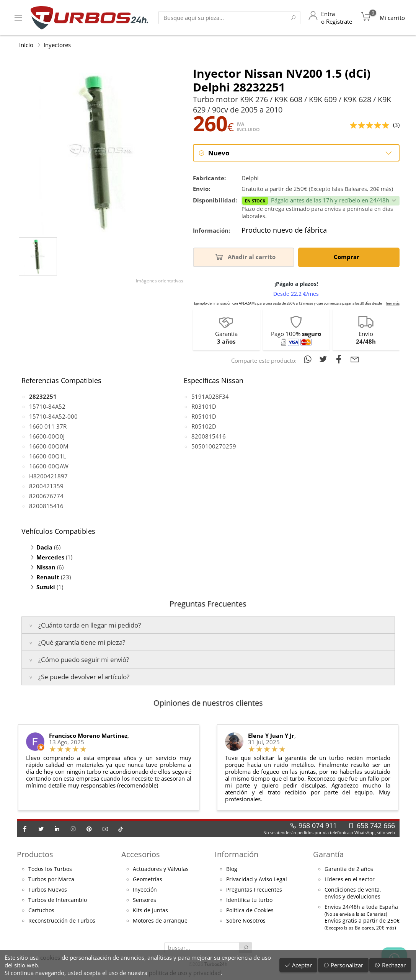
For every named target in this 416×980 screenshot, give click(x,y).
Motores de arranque (160, 921)
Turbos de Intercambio (58, 901)
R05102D (204, 427)
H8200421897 (48, 477)
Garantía (328, 855)
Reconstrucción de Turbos (62, 921)
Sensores (144, 901)
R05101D (204, 417)
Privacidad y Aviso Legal (257, 880)
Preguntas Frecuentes (254, 890)
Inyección (145, 890)
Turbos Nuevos (48, 890)
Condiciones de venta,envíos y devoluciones (353, 894)
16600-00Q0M (49, 447)
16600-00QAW (49, 467)
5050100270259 (214, 447)
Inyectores (57, 45)
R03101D (204, 407)
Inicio (26, 45)
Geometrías (148, 880)
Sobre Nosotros (246, 921)
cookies (50, 957)
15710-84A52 (47, 407)
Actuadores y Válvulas (161, 870)
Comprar (348, 257)
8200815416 (46, 507)
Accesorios (141, 855)
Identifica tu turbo (249, 901)
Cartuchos (41, 911)
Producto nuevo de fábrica (284, 231)
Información (237, 855)
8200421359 (46, 487)
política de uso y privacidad (185, 973)
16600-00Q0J (47, 437)
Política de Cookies (250, 911)
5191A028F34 (210, 397)
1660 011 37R (48, 427)
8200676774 (46, 497)
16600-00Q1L (48, 457)
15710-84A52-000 (53, 417)
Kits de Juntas (150, 911)
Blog (232, 870)
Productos (35, 855)
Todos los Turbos (50, 870)
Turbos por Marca (51, 880)
